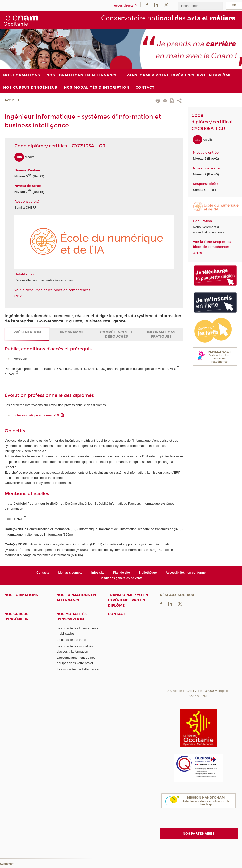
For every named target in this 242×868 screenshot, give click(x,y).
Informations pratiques (161, 334)
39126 (19, 296)
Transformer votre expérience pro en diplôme (129, 600)
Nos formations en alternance (76, 598)
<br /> (199, 650)
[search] (200, 6)
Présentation (27, 332)
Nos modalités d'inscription (71, 617)
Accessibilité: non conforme (186, 573)
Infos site (98, 573)
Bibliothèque (148, 573)
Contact (117, 614)
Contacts (43, 573)
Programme (72, 332)
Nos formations (21, 595)
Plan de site (121, 573)
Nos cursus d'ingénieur (17, 617)
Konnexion (7, 864)
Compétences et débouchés (116, 334)
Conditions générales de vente (121, 578)
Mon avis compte (70, 573)
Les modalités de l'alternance (78, 669)
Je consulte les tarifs (71, 640)
